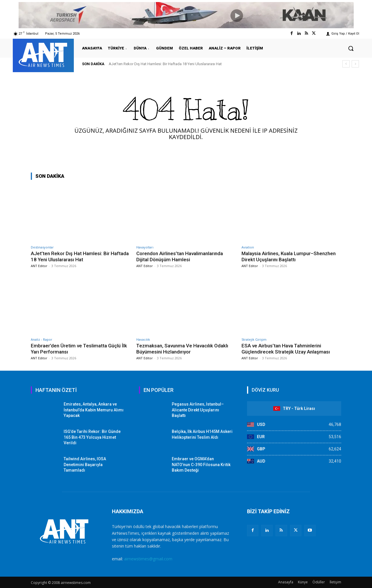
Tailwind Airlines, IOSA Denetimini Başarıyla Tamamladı (85, 464)
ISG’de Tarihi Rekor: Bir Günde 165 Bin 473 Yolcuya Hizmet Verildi (92, 437)
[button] (351, 48)
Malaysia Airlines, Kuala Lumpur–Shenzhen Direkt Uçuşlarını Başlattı (289, 256)
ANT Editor (39, 266)
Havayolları (145, 247)
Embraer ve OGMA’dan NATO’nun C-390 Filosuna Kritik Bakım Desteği (201, 464)
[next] (355, 64)
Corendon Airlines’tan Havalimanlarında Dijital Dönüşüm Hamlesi (180, 256)
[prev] (346, 64)
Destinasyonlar (42, 247)
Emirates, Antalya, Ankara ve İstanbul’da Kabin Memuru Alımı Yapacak (94, 410)
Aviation (248, 247)
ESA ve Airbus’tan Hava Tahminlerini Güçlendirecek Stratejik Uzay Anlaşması (286, 349)
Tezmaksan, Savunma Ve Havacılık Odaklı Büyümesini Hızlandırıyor (182, 349)
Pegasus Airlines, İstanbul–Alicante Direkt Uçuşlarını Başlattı (198, 410)
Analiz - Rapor (42, 339)
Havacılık (143, 339)
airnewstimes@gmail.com (148, 559)
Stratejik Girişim (254, 339)
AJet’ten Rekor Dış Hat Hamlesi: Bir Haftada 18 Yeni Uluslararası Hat (165, 64)
